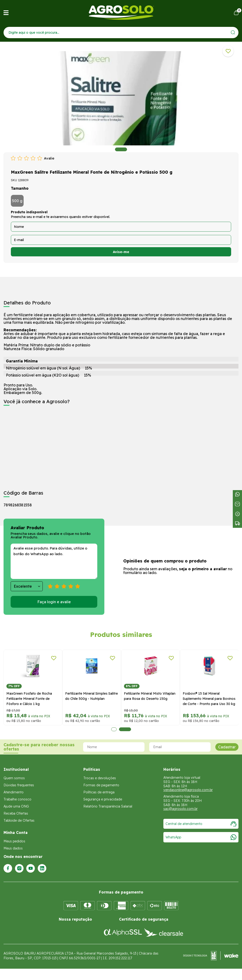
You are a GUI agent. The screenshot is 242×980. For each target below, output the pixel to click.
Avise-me (121, 252)
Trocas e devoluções (100, 778)
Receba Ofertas (16, 813)
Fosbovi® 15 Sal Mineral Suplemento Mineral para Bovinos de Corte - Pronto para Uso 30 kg (209, 699)
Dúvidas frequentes (19, 785)
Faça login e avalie (54, 602)
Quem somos (14, 778)
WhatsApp (201, 837)
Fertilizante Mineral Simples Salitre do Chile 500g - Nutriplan (91, 696)
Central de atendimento (201, 824)
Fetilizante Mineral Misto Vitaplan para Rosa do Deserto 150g (150, 696)
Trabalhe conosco (17, 799)
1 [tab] (121, 149)
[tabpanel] (121, 98)
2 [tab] (125, 729)
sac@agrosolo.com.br (180, 809)
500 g (17, 201)
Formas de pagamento (101, 785)
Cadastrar (227, 747)
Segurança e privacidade (103, 799)
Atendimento (14, 792)
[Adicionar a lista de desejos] (228, 51)
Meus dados (13, 848)
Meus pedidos (14, 841)
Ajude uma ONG (16, 806)
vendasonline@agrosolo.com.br (188, 790)
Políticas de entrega (99, 792)
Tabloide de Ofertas (19, 820)
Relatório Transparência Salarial (108, 806)
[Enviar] (233, 32)
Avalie (49, 158)
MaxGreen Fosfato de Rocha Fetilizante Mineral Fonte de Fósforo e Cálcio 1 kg (29, 699)
